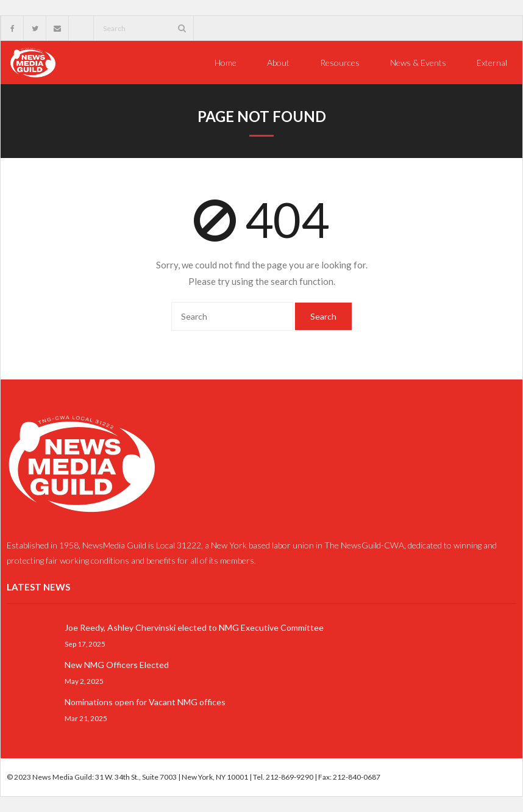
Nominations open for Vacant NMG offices (145, 702)
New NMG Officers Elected (117, 665)
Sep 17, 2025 (85, 644)
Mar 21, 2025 (86, 718)
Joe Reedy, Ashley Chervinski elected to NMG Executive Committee (194, 627)
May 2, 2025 (84, 681)
